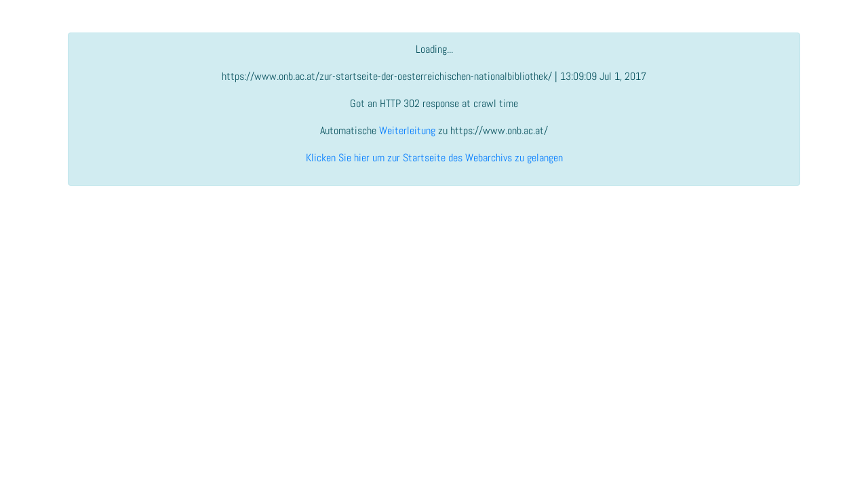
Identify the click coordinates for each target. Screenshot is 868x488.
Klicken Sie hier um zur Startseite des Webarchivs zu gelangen (434, 158)
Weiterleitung (407, 130)
